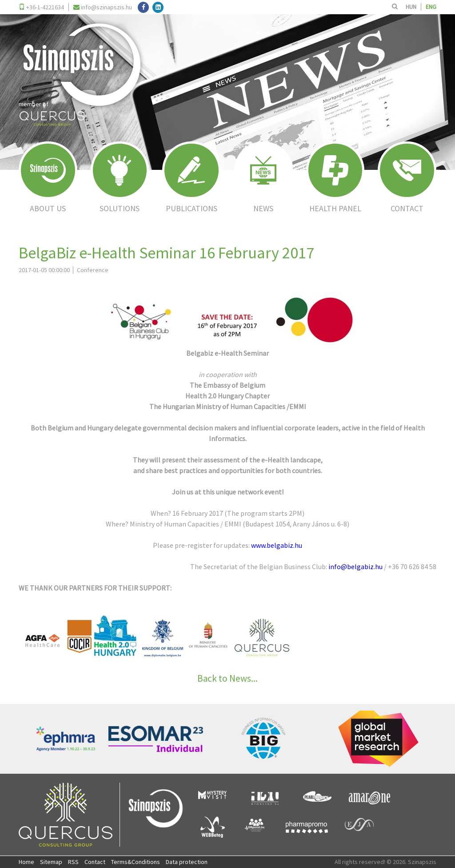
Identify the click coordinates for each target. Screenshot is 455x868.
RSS (73, 862)
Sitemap (51, 862)
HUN (411, 7)
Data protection (187, 862)
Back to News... (227, 678)
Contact (95, 862)
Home (26, 862)
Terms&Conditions (136, 862)
